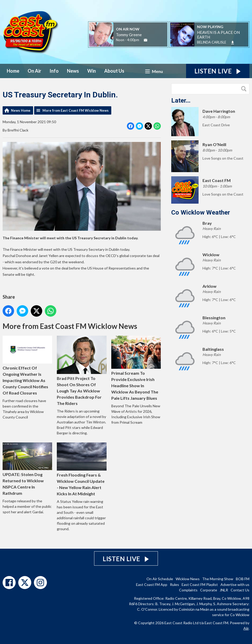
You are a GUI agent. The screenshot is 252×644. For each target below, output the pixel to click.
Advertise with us (235, 584)
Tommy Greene (129, 35)
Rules (174, 584)
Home (13, 71)
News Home (21, 110)
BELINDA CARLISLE (212, 42)
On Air (34, 71)
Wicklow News (188, 579)
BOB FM (243, 579)
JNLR (224, 590)
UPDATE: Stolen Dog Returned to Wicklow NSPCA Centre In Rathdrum (27, 469)
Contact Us (240, 590)
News (73, 71)
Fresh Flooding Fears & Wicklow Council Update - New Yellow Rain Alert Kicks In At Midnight (82, 469)
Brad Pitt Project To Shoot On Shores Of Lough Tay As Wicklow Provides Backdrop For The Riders (82, 371)
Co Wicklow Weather (201, 212)
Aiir (246, 628)
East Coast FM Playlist (200, 584)
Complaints (188, 590)
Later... (181, 101)
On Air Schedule (160, 579)
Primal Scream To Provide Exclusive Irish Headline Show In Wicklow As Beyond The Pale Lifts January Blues (136, 368)
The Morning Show (218, 579)
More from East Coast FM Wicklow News (76, 110)
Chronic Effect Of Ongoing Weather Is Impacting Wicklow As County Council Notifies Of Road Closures (27, 366)
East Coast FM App (152, 584)
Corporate (209, 590)
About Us (114, 71)
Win (92, 71)
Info (54, 71)
